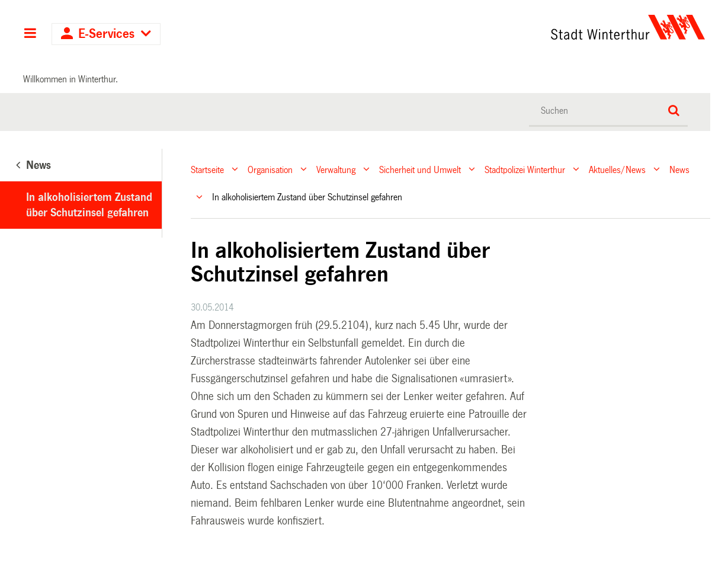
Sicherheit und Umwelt (420, 169)
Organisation (270, 169)
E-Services (106, 34)
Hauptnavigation (30, 34)
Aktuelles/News (617, 169)
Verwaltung (336, 169)
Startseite (207, 169)
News (679, 169)
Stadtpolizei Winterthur (525, 169)
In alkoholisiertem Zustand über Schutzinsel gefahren (89, 205)
